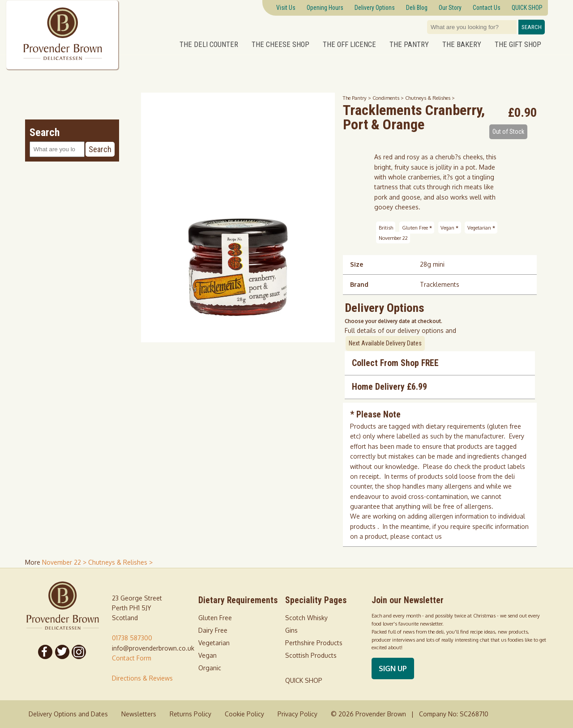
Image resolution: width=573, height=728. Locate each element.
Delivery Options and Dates (68, 714)
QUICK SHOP (304, 680)
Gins (291, 630)
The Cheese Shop (280, 44)
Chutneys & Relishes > (430, 98)
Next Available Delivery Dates (385, 343)
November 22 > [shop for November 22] (65, 562)
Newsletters (139, 714)
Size (357, 264)
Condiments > (389, 98)
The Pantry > (358, 98)
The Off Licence (349, 44)
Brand (359, 284)
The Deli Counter (209, 44)
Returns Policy (190, 714)
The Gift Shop (518, 44)
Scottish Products (311, 655)
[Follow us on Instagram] (79, 652)
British (386, 228)
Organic (210, 668)
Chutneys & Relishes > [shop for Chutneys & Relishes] (120, 562)
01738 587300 (132, 638)
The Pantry (409, 44)
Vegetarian (481, 228)
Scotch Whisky (306, 618)
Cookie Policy (244, 714)
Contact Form (132, 658)
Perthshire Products (314, 643)
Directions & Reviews (142, 678)
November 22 (393, 237)
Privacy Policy (297, 714)
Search (532, 27)
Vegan (449, 228)
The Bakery (462, 44)
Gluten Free (417, 228)
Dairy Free (213, 630)
